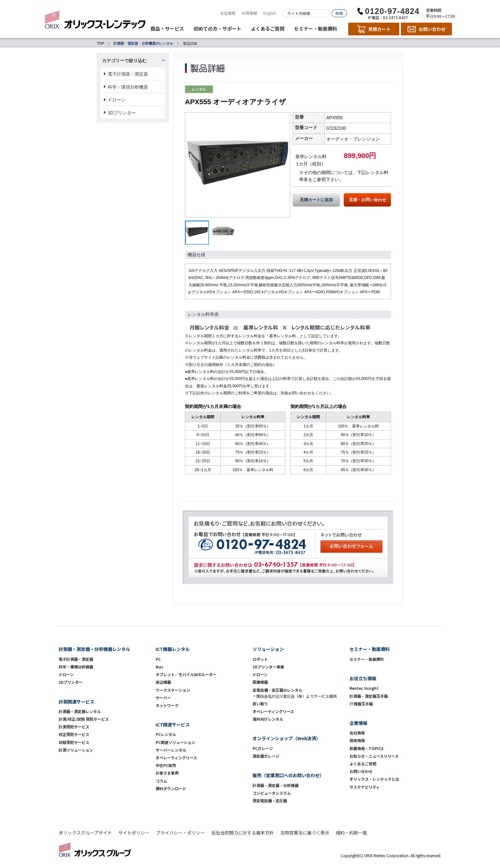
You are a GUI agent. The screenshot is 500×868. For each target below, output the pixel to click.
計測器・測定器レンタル (80, 711)
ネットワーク (167, 705)
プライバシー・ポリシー (180, 833)
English (270, 13)
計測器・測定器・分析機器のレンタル (143, 43)
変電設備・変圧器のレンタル (277, 690)
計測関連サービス (77, 702)
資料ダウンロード (171, 788)
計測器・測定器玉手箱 (369, 696)
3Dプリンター (122, 113)
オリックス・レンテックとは (374, 779)
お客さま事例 (167, 773)
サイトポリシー (134, 833)
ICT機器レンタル (173, 649)
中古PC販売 (166, 765)
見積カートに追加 (316, 200)
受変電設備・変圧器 (270, 801)
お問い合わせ (361, 771)
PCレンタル (166, 734)
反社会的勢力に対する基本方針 (243, 833)
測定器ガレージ (266, 756)
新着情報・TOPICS (367, 748)
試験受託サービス (74, 742)
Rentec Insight (364, 688)
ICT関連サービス (173, 725)
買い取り (260, 704)
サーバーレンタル (171, 750)
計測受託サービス (74, 727)
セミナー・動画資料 (316, 29)
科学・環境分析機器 (128, 87)
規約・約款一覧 (351, 833)
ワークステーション (173, 690)
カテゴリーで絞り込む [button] (124, 61)
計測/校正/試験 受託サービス (84, 719)
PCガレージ (263, 748)
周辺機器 (163, 682)
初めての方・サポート (217, 29)
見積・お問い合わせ (368, 200)
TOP (100, 43)
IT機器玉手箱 (361, 704)
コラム (161, 781)
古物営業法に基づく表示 (305, 833)
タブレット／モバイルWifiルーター (186, 674)
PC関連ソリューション (175, 742)
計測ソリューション (76, 750)
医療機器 (260, 682)
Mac (160, 667)
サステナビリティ (365, 787)
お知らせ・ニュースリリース (374, 756)
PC (158, 659)
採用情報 (249, 13)
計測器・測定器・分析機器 (276, 785)
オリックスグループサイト (85, 833)
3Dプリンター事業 (268, 667)
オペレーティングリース (176, 758)
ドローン (117, 100)
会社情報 (228, 13)
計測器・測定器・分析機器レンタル (94, 649)
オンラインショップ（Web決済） (287, 738)
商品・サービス (167, 29)
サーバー (163, 698)
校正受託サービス (74, 734)
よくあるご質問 (268, 29)
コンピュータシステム (272, 793)
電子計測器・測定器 (128, 74)
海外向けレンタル (270, 719)
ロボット (260, 659)
